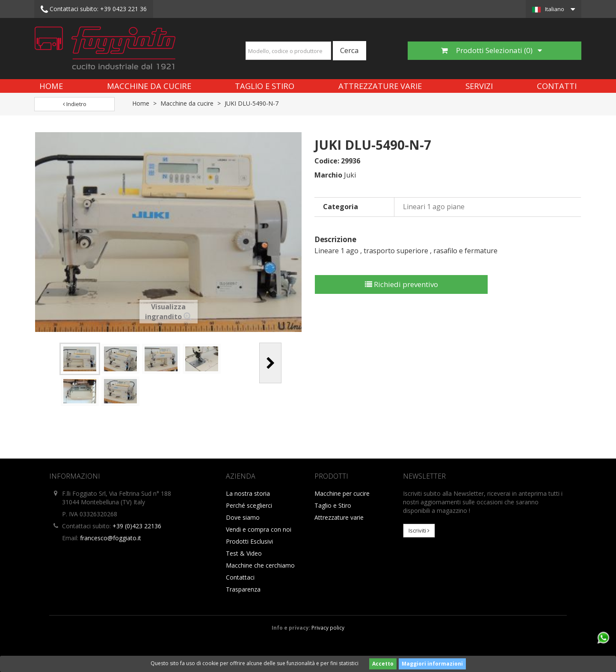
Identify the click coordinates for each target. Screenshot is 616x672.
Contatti (557, 86)
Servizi (479, 86)
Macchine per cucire (342, 493)
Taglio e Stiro (265, 86)
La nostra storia (248, 493)
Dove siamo (243, 517)
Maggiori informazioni (432, 664)
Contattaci (240, 577)
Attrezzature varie (380, 86)
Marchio (328, 175)
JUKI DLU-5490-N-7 (252, 103)
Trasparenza (243, 589)
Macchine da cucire (149, 86)
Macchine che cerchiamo (260, 565)
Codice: (327, 161)
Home (51, 86)
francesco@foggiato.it (111, 538)
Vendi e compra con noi (259, 529)
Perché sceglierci (249, 505)
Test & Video (244, 553)
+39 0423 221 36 (94, 9)
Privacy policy (328, 628)
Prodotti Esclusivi (249, 541)
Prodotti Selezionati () (492, 50)
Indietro (75, 104)
